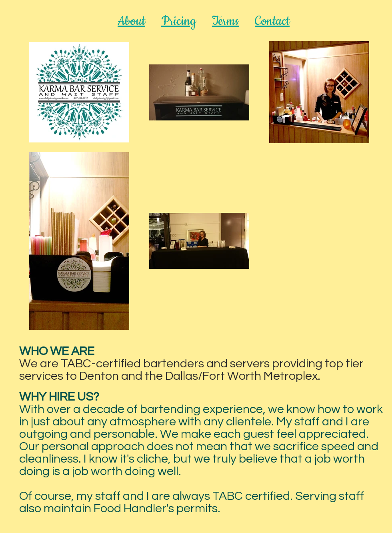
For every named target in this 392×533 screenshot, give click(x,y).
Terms (225, 21)
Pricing (179, 21)
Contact (272, 21)
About (131, 21)
